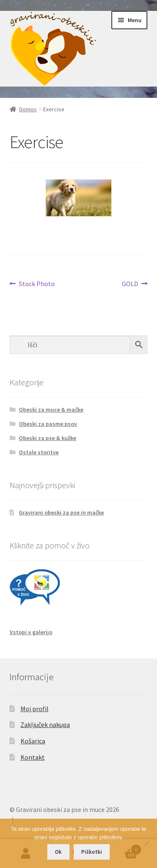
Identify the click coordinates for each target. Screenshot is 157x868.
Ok (58, 852)
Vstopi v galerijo (31, 632)
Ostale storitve (39, 452)
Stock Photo (37, 284)
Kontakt (33, 757)
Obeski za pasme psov (48, 424)
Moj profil (35, 709)
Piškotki (92, 852)
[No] (147, 843)
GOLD (130, 284)
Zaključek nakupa (45, 725)
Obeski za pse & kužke (48, 438)
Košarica (33, 741)
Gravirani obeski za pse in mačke (61, 512)
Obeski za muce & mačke (51, 410)
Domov (28, 109)
